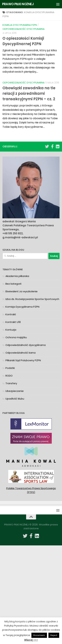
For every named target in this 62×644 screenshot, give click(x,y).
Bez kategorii (13, 284)
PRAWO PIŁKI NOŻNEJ (18, 4)
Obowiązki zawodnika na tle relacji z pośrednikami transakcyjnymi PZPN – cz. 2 (29, 94)
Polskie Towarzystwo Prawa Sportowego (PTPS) (31, 490)
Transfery (11, 383)
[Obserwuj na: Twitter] (47, 146)
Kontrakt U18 (13, 322)
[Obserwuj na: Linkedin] (58, 146)
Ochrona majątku (16, 337)
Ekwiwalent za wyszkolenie (21, 291)
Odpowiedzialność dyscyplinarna (23, 29)
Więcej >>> (31, 640)
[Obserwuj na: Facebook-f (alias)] (52, 146)
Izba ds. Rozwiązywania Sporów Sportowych (32, 299)
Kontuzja (11, 330)
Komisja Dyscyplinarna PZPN (20, 25)
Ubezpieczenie (15, 391)
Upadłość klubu (15, 399)
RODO (9, 376)
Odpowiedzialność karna (21, 353)
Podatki (10, 368)
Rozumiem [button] (39, 635)
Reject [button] (54, 635)
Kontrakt (11, 314)
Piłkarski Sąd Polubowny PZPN (23, 360)
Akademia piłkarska (17, 276)
